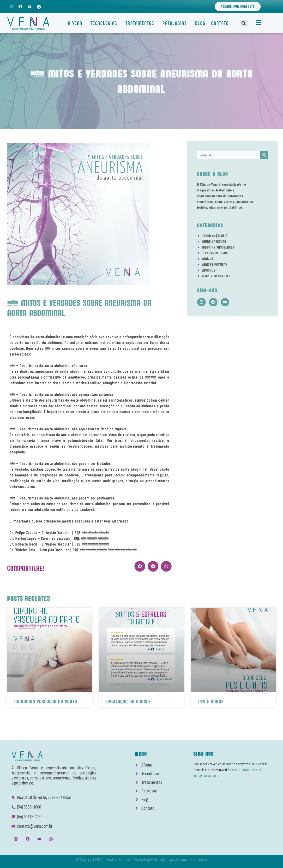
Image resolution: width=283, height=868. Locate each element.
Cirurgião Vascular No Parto (46, 702)
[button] (244, 23)
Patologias (176, 23)
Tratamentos (141, 23)
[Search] (264, 155)
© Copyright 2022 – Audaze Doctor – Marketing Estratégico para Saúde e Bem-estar (142, 860)
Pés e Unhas (211, 702)
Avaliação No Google (129, 702)
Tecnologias (105, 23)
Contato (220, 23)
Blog (200, 23)
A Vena (76, 23)
